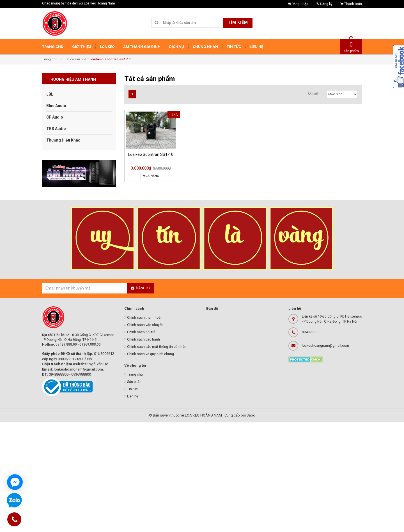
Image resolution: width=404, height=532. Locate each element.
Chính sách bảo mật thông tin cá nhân (157, 347)
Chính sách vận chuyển (145, 325)
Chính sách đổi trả (141, 332)
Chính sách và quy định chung (151, 354)
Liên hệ (133, 396)
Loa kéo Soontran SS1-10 (151, 154)
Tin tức (132, 389)
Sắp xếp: (314, 94)
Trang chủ (135, 374)
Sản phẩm (135, 382)
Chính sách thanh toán (145, 318)
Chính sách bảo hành (144, 339)
